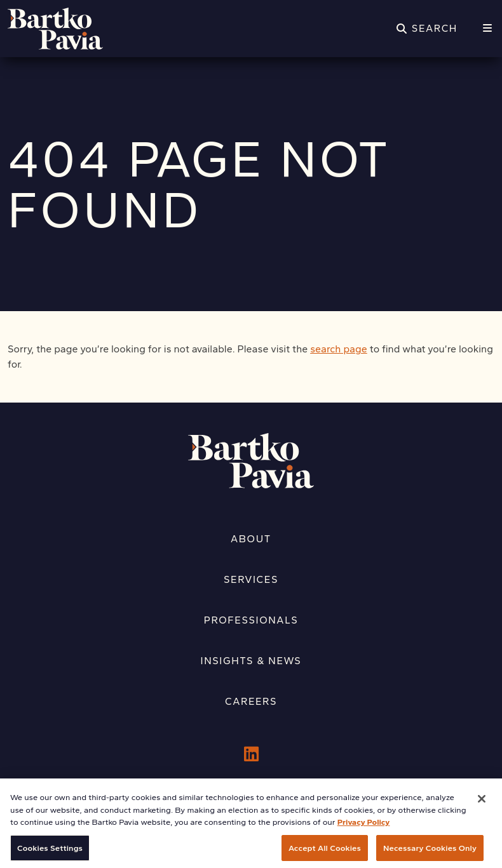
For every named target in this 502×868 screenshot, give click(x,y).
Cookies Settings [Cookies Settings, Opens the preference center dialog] (50, 852)
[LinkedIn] (251, 754)
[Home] (55, 29)
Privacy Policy (364, 827)
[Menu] (487, 29)
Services (251, 579)
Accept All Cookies (325, 852)
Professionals (251, 620)
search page (339, 349)
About (251, 539)
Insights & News (251, 661)
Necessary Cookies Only (430, 852)
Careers (251, 701)
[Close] (482, 804)
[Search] (427, 29)
